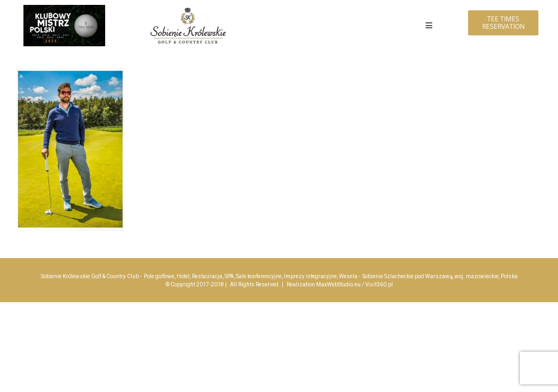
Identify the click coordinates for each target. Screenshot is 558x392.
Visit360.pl (379, 284)
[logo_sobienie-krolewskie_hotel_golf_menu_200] (188, 10)
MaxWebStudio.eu (338, 284)
